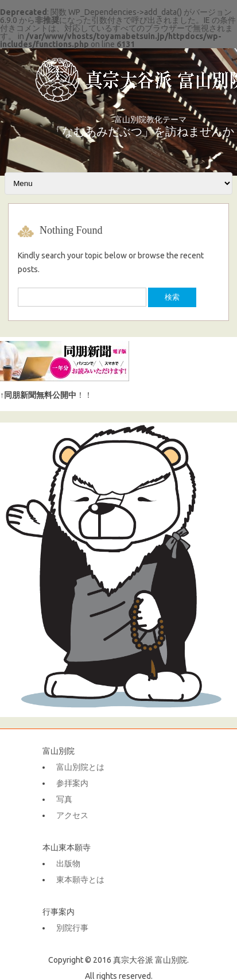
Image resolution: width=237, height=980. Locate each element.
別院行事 (72, 928)
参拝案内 (72, 783)
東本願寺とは (80, 880)
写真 (64, 799)
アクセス (72, 815)
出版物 (68, 863)
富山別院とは (80, 767)
